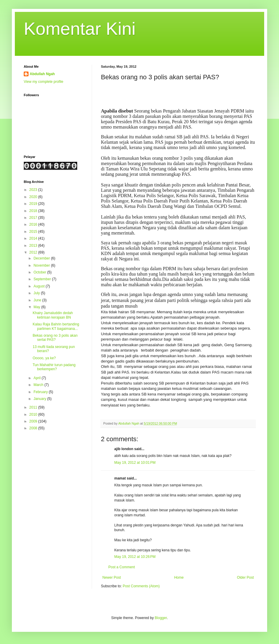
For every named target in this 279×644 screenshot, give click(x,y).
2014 (34, 238)
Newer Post (112, 577)
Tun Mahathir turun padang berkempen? (54, 367)
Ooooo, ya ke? (44, 358)
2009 (34, 421)
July (37, 293)
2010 (34, 414)
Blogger (161, 618)
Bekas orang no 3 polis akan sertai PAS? (55, 338)
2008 (34, 428)
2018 (34, 211)
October (40, 272)
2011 (34, 407)
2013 (34, 246)
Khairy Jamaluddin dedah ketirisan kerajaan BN (53, 315)
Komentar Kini (80, 29)
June (38, 300)
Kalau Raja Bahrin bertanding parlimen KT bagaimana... (56, 326)
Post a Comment (122, 567)
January (40, 399)
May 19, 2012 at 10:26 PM (135, 557)
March (39, 385)
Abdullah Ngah (42, 74)
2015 (34, 232)
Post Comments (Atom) (141, 586)
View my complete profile (43, 82)
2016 (34, 224)
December (42, 258)
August (40, 286)
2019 (34, 204)
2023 (34, 190)
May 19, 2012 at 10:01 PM (135, 463)
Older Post (245, 577)
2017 (34, 218)
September (43, 279)
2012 (34, 252)
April (38, 378)
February (41, 392)
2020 (34, 197)
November (42, 265)
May (37, 307)
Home (179, 577)
